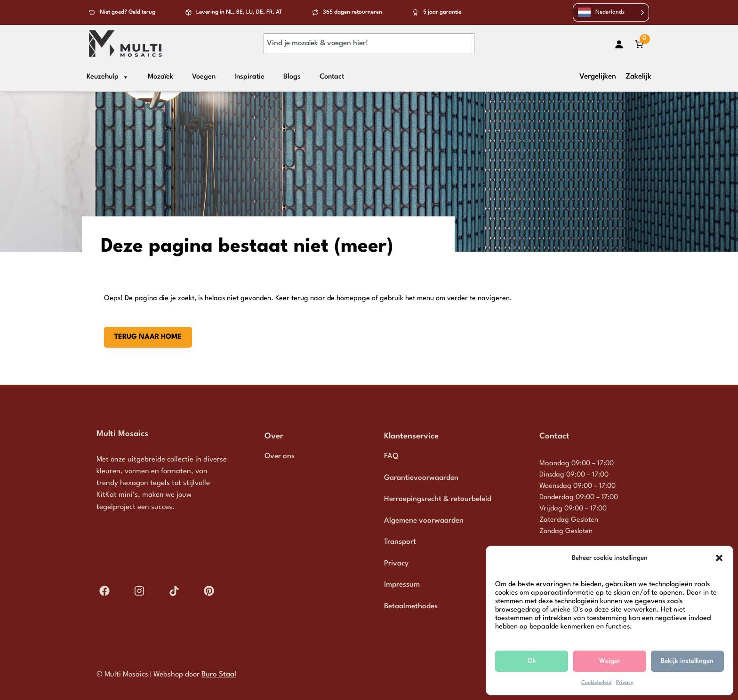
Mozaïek (160, 77)
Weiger (610, 661)
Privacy (625, 683)
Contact (332, 77)
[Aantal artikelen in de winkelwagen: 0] (639, 44)
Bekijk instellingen (687, 661)
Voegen (204, 77)
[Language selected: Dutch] (611, 12)
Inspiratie (249, 77)
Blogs (292, 77)
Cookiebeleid (596, 683)
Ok (532, 661)
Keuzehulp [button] (108, 77)
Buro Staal (219, 675)
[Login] (619, 44)
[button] (719, 558)
